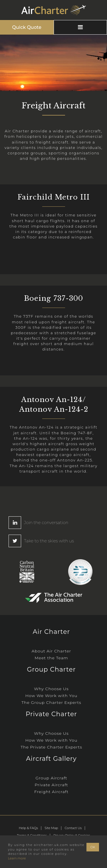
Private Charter (51, 714)
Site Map (51, 828)
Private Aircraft (51, 785)
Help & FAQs (28, 828)
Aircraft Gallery (51, 759)
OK (93, 847)
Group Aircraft (51, 778)
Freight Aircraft (51, 792)
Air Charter (52, 632)
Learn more (17, 858)
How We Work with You (52, 696)
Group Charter (51, 669)
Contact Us (73, 828)
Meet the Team (51, 658)
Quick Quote (27, 27)
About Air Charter (52, 651)
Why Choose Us (51, 689)
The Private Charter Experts (51, 747)
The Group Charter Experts (51, 702)
